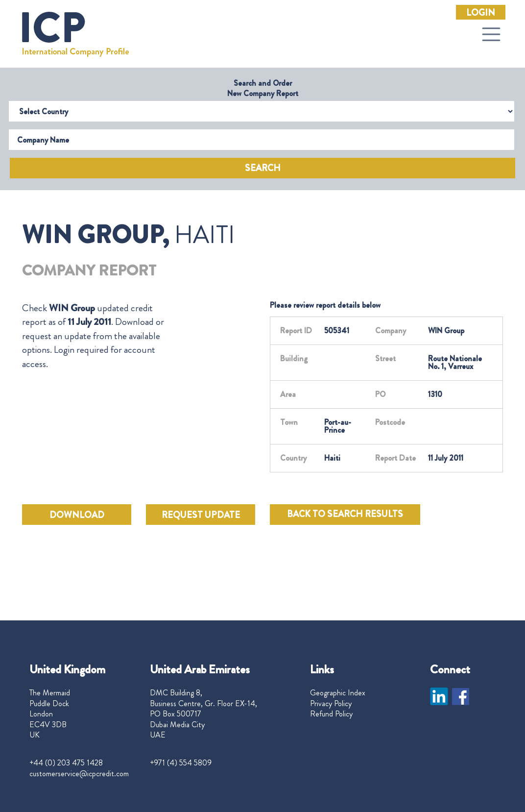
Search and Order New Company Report (263, 88)
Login (481, 13)
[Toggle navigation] (491, 34)
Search (263, 168)
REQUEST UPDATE (201, 515)
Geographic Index (338, 693)
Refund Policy (331, 714)
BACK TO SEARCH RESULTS (345, 514)
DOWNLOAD (77, 515)
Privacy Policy (331, 704)
